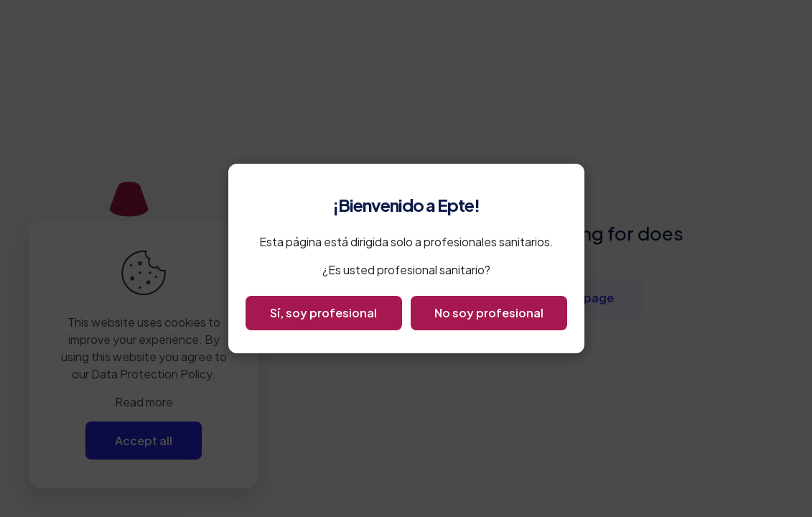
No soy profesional (489, 313)
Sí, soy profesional (323, 313)
